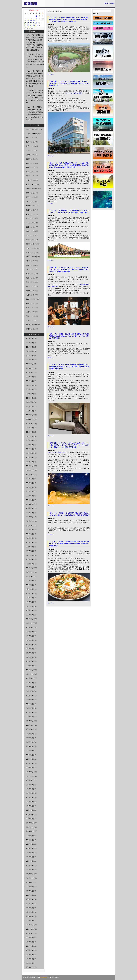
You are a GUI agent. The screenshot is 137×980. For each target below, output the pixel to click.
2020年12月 (30, 619)
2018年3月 (30, 759)
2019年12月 (30, 670)
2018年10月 (30, 729)
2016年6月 (30, 848)
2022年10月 (30, 526)
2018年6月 (30, 746)
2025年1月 (30, 411)
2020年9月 (30, 632)
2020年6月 (30, 644)
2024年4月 (30, 449)
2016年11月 (30, 827)
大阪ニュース (30, 248)
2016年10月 (30, 831)
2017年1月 (30, 819)
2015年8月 (30, 891)
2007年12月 (30, 967)
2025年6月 (30, 390)
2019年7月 (30, 691)
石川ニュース (30, 223)
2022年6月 (30, 542)
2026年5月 (30, 343)
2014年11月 (30, 929)
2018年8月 (30, 738)
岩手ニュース (30, 146)
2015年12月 (30, 874)
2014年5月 (30, 955)
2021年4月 (30, 602)
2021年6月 (30, 593)
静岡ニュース (30, 206)
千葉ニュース (30, 180)
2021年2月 (30, 610)
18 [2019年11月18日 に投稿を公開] (25, 23)
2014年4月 (30, 959)
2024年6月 (30, 441)
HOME (106, 3)
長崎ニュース (30, 308)
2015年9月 (30, 887)
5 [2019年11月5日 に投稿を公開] (28, 18)
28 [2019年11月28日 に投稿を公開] (34, 25)
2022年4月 (30, 551)
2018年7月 (30, 742)
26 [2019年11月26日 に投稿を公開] (28, 25)
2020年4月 (30, 653)
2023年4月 (30, 500)
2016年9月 (30, 836)
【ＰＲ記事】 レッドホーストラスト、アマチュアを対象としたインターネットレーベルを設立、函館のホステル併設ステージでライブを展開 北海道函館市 (69, 269)
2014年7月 (30, 946)
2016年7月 (30, 844)
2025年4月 (30, 398)
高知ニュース (30, 295)
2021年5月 (30, 598)
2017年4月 (30, 806)
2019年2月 (30, 712)
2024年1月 (30, 462)
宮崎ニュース (30, 320)
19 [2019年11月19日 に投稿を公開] (28, 23)
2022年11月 (30, 521)
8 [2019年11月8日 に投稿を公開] (37, 18)
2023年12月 (30, 466)
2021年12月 (30, 568)
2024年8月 (30, 432)
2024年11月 (30, 419)
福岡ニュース (30, 299)
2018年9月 (30, 734)
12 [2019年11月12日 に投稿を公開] (28, 21)
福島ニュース (30, 159)
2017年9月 (30, 785)
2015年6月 (30, 899)
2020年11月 (30, 623)
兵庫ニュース (30, 252)
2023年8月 (30, 483)
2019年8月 (30, 687)
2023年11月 (30, 470)
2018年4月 (30, 755)
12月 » (31, 28)
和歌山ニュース (31, 257)
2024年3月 (30, 453)
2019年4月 (30, 704)
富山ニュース (30, 218)
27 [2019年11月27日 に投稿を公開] (31, 25)
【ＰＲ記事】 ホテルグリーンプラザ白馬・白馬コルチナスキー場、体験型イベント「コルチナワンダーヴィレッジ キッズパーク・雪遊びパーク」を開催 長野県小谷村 (69, 445)
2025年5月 (30, 394)
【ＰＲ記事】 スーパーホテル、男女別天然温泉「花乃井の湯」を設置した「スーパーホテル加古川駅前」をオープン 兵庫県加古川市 (69, 83)
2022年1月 (30, 564)
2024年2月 (30, 457)
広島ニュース (30, 265)
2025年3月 (30, 402)
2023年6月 (30, 492)
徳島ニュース (30, 286)
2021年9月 (30, 581)
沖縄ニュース (30, 329)
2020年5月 (30, 649)
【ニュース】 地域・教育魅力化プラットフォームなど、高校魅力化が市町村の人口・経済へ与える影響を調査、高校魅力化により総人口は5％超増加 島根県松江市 (69, 165)
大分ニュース (30, 312)
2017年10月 (30, 780)
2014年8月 (30, 942)
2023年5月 (30, 496)
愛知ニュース (30, 210)
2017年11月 (30, 776)
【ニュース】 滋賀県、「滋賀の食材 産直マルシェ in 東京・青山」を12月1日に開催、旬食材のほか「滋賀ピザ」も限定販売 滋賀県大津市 (69, 544)
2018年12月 (30, 721)
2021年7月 (30, 589)
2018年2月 (30, 763)
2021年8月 (30, 585)
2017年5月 (30, 802)
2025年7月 (30, 385)
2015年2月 (30, 916)
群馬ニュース (30, 163)
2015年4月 (30, 908)
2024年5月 (30, 445)
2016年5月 (30, 853)
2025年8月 (30, 381)
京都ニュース (30, 244)
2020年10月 (30, 627)
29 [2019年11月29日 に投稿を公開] (37, 25)
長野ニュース (30, 197)
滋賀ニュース (30, 231)
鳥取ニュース (30, 274)
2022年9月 (30, 530)
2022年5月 (30, 547)
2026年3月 (30, 351)
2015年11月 (30, 878)
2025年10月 (30, 372)
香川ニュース (30, 282)
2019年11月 (30, 674)
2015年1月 (30, 921)
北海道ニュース (31, 134)
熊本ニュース (30, 316)
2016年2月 (30, 865)
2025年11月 (30, 368)
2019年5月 (30, 700)
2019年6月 (30, 695)
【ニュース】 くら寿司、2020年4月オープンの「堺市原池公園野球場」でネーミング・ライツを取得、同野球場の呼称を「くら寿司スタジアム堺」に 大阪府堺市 (69, 20)
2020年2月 (30, 661)
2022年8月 (30, 534)
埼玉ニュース (30, 176)
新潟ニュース (30, 193)
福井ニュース (30, 227)
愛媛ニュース (30, 291)
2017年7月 (30, 793)
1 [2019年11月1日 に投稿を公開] (37, 16)
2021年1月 (30, 615)
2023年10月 (30, 474)
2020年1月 (30, 666)
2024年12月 (30, 415)
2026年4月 (30, 347)
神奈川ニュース (31, 189)
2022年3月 (30, 555)
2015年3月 (30, 912)
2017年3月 (30, 810)
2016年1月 (30, 870)
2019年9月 (30, 683)
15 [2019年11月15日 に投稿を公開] (37, 21)
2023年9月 (30, 479)
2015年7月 (30, 895)
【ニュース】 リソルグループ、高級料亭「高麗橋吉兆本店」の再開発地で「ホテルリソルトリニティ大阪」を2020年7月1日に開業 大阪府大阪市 (69, 367)
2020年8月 (30, 636)
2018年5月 (30, 751)
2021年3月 (30, 606)
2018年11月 (30, 725)
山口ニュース (30, 269)
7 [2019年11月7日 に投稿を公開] (34, 18)
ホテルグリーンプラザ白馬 (56, 453)
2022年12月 (30, 517)
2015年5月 (30, 904)
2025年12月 (30, 364)
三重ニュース (30, 235)
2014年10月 (30, 933)
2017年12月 (30, 772)
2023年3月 (30, 504)
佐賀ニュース (30, 303)
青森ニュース (30, 138)
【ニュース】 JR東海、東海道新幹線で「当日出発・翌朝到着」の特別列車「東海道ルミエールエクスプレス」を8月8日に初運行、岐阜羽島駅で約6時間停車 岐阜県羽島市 (35, 79)
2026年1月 (30, 360)
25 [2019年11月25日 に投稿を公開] (25, 25)
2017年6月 (30, 797)
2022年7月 (30, 538)
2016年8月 (30, 840)
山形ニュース (30, 155)
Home (49, 11)
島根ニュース (30, 278)
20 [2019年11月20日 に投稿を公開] (31, 23)
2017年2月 (30, 814)
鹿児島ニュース (31, 325)
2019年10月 (30, 678)
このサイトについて (33, 129)
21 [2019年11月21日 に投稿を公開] (34, 23)
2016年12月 (30, 823)
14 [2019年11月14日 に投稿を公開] (34, 21)
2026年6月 (30, 338)
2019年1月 (30, 717)
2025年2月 (30, 407)
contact (112, 3)
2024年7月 (30, 436)
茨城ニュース (30, 172)
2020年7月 (30, 640)
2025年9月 (30, 377)
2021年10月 (30, 577)
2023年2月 (30, 508)
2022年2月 (30, 559)
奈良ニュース (30, 240)
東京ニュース (30, 185)
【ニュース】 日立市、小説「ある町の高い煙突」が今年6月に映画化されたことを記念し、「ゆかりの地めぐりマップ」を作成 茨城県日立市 (69, 336)
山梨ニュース (30, 201)
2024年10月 (30, 423)
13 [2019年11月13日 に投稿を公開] (31, 21)
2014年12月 (30, 925)
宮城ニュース (30, 150)
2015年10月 (30, 882)
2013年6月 (30, 963)
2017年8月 (30, 789)
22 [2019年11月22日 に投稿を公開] (37, 23)
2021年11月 (30, 572)
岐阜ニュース (30, 214)
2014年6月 (30, 950)
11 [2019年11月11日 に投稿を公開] (25, 21)
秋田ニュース (30, 142)
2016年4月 (30, 857)
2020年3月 (30, 657)
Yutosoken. (44, 977)
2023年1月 (30, 513)
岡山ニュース (30, 261)
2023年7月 (30, 487)
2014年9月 (30, 938)
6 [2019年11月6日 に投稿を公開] (31, 18)
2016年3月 (30, 861)
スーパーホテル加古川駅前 (74, 93)
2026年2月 (30, 356)
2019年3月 (30, 708)
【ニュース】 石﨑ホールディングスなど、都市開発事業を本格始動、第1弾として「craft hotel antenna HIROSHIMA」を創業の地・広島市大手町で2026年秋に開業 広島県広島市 (35, 42)
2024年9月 (30, 428)
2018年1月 (30, 768)
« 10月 (26, 28)
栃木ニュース (30, 167)
